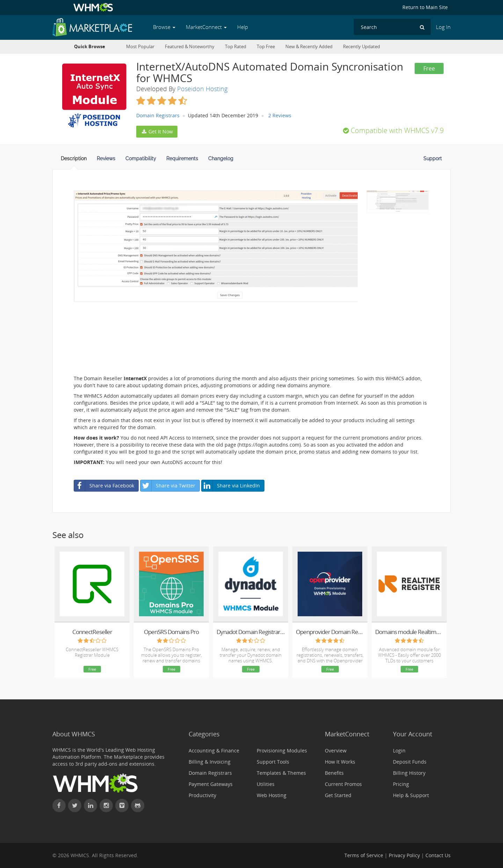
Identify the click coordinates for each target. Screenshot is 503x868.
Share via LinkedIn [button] (231, 486)
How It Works (340, 762)
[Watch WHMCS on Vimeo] (122, 806)
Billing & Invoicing (210, 762)
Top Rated (236, 47)
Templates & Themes (281, 773)
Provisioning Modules (282, 751)
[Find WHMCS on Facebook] (59, 806)
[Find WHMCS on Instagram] (106, 806)
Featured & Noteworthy (190, 47)
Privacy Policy (404, 855)
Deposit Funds (410, 762)
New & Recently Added (309, 47)
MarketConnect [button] (206, 27)
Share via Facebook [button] (104, 486)
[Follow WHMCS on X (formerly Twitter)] (75, 806)
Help (243, 27)
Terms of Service (364, 855)
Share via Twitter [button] (168, 486)
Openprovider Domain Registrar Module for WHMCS (330, 632)
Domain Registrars (158, 115)
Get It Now (157, 131)
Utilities (266, 784)
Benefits (334, 773)
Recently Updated (362, 47)
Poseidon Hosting (202, 89)
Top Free (266, 47)
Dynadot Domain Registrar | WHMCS (251, 632)
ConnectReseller (92, 632)
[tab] (74, 161)
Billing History (409, 773)
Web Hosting (272, 795)
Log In (443, 27)
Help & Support (411, 795)
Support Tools (273, 762)
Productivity (202, 795)
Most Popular (140, 47)
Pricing (401, 784)
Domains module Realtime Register (409, 632)
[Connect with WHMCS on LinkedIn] (90, 806)
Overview (336, 751)
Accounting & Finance (214, 751)
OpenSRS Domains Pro (171, 632)
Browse (164, 27)
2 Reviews (280, 115)
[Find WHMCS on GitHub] (138, 806)
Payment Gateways (211, 784)
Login (399, 751)
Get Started (338, 795)
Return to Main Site (425, 7)
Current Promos (343, 784)
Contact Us (438, 855)
